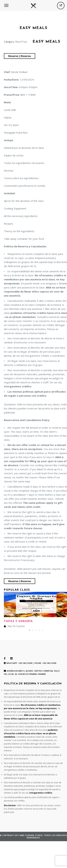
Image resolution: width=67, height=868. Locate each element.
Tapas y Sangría (18, 621)
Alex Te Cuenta (16, 626)
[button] (30, 630)
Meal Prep (21, 42)
